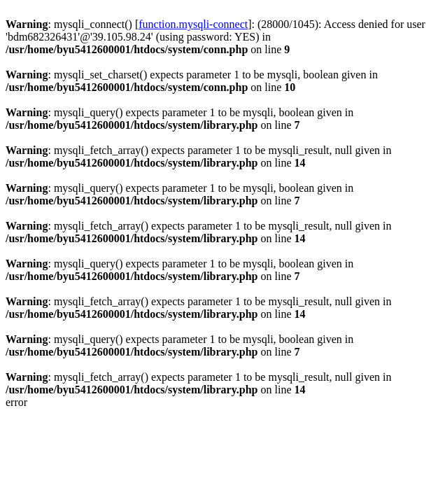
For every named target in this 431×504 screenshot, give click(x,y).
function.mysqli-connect (193, 24)
